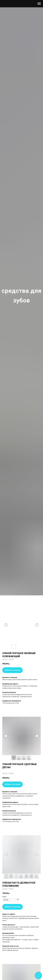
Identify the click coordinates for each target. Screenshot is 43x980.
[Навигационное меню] (39, 4)
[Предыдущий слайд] (6, 625)
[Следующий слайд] (37, 625)
